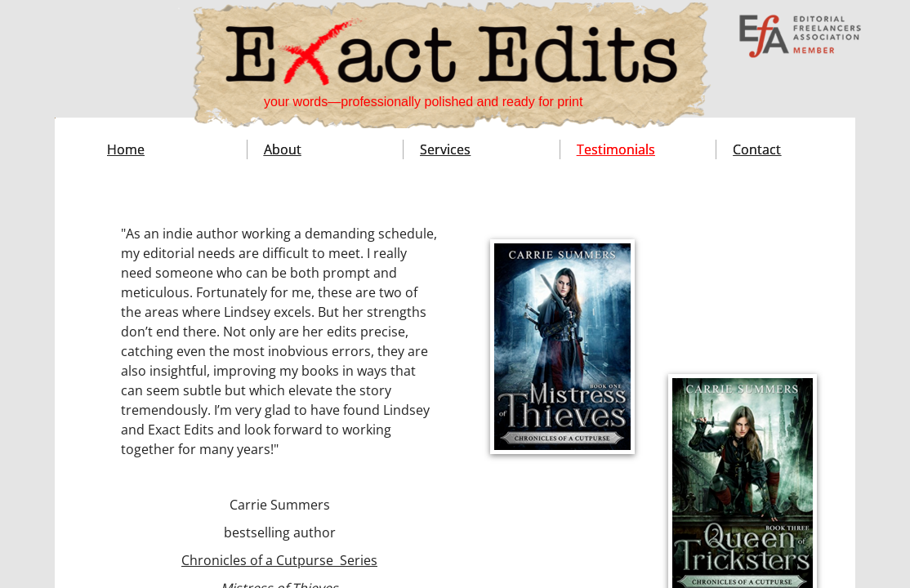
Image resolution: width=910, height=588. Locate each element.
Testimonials (616, 149)
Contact (757, 149)
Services (445, 149)
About (283, 149)
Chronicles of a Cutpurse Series (279, 560)
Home (126, 149)
